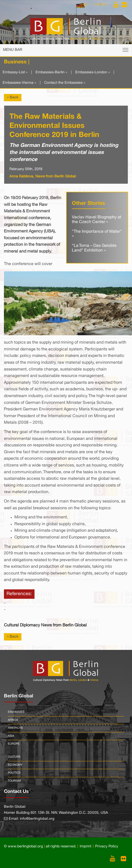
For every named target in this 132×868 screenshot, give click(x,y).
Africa (13, 720)
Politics (14, 773)
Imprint (85, 846)
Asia (11, 736)
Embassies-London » (93, 72)
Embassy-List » (15, 72)
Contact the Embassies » (65, 83)
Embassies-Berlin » (51, 72)
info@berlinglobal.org (37, 819)
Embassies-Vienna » (19, 83)
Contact (101, 5)
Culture (14, 757)
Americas (15, 728)
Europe (14, 744)
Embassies (16, 712)
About (84, 5)
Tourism (14, 781)
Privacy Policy (107, 846)
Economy (15, 765)
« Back (13, 97)
